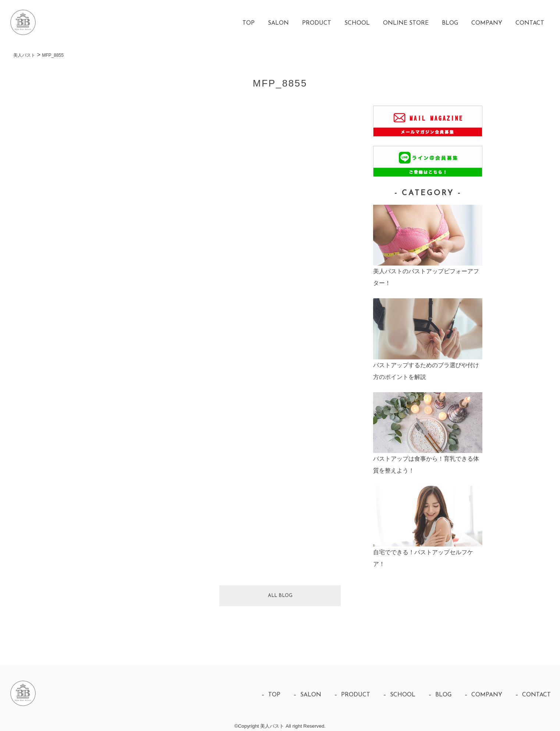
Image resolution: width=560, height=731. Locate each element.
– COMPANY (483, 695)
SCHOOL (357, 23)
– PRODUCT (352, 695)
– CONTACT (533, 695)
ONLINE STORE (406, 23)
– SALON (307, 695)
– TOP (271, 695)
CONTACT (530, 23)
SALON (278, 23)
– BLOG (440, 695)
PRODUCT (317, 23)
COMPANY (487, 23)
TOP (249, 23)
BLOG (450, 23)
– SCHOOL (399, 695)
